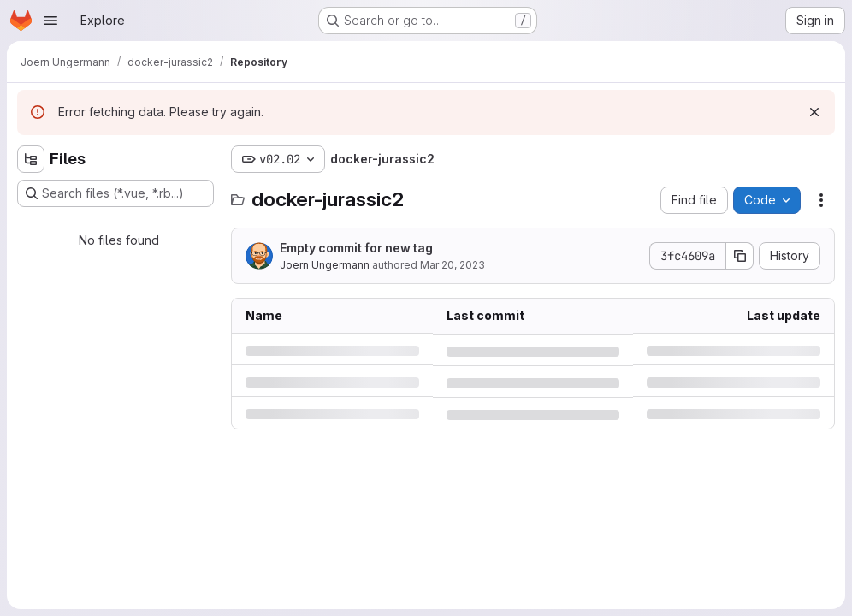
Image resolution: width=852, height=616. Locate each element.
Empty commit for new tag (356, 248)
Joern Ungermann (325, 265)
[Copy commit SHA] (740, 256)
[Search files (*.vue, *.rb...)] (115, 193)
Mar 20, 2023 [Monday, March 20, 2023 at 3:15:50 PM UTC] (453, 265)
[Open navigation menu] (50, 21)
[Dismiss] (814, 112)
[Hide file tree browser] (31, 159)
